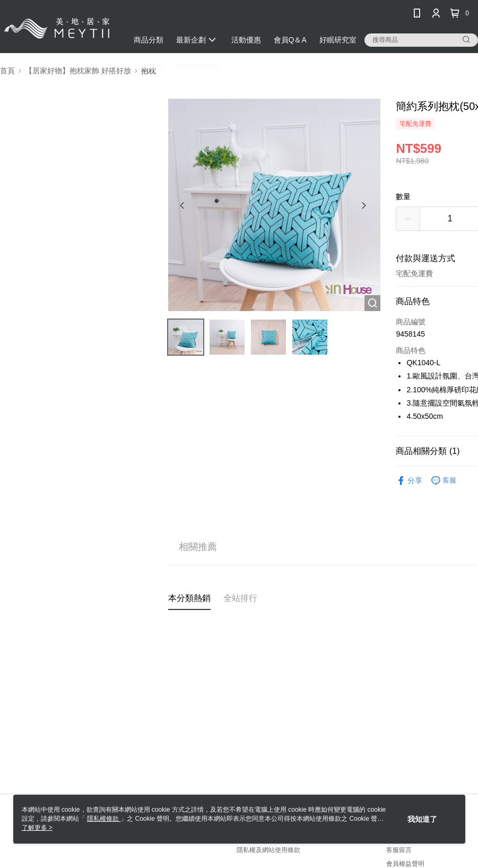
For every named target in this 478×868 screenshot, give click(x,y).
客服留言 (399, 850)
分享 (409, 481)
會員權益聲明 (405, 864)
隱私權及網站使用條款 (268, 850)
